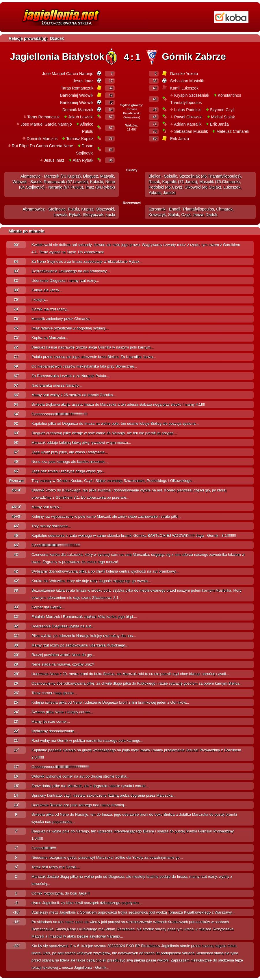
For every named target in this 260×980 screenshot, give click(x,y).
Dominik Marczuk (78, 110)
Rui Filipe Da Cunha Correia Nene (42, 146)
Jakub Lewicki (81, 117)
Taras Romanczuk (77, 88)
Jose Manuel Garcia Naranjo (68, 74)
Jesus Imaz (83, 81)
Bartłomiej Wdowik (77, 95)
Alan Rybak (83, 160)
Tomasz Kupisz (80, 139)
